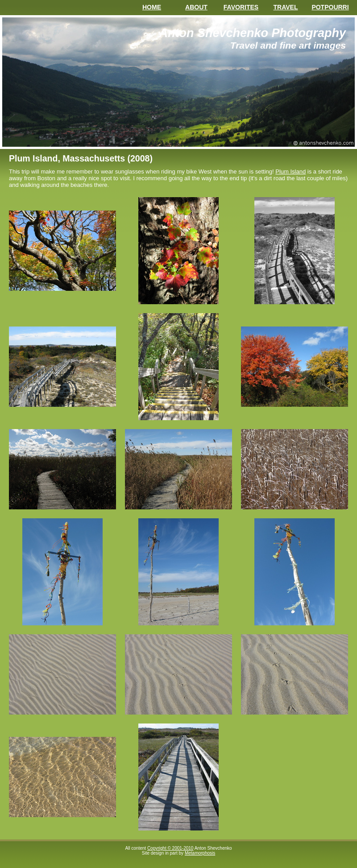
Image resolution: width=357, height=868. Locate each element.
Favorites (241, 7)
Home (152, 7)
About (196, 7)
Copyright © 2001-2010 (170, 848)
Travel (286, 7)
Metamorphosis (200, 853)
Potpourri (330, 7)
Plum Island (291, 172)
